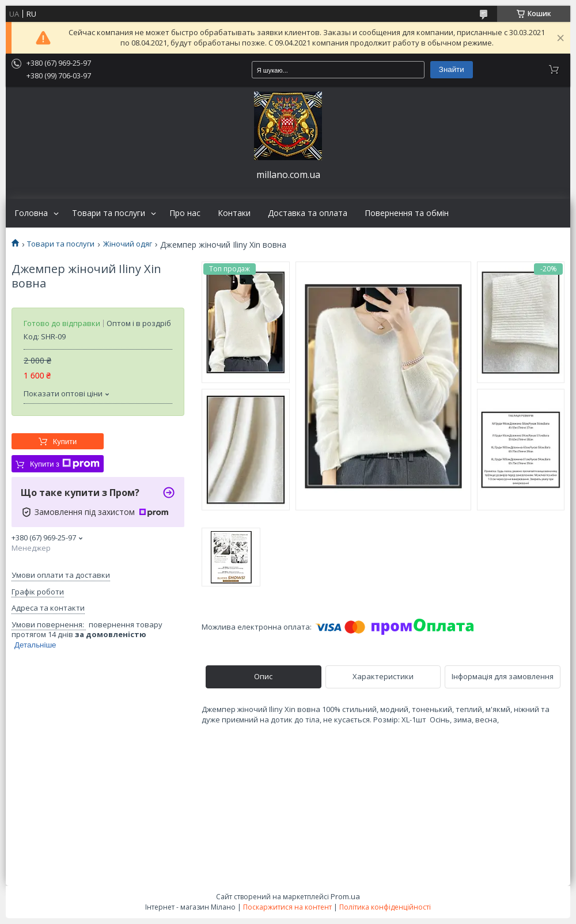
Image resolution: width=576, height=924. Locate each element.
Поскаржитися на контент (287, 907)
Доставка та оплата (308, 213)
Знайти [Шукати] (452, 69)
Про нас (185, 213)
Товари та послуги (109, 213)
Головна (31, 213)
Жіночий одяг (128, 244)
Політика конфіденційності (385, 907)
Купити (65, 442)
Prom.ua (345, 896)
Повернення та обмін (407, 213)
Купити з (65, 464)
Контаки (234, 213)
